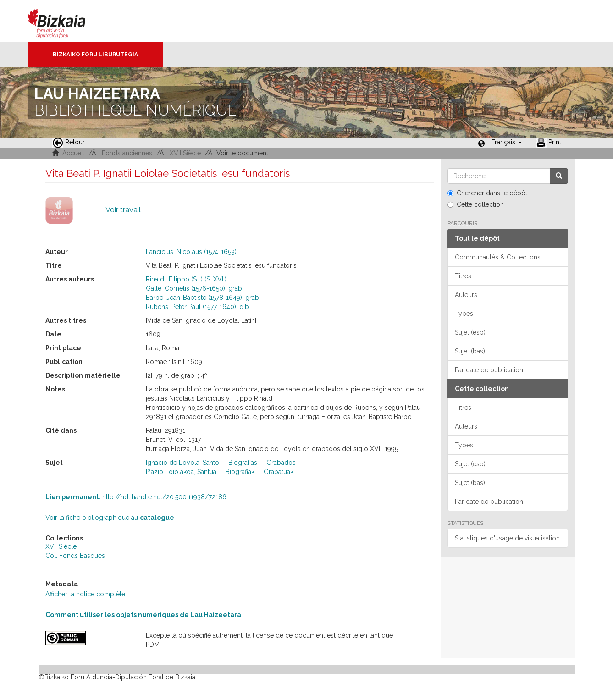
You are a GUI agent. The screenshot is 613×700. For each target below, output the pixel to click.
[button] (507, 142)
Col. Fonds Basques (75, 556)
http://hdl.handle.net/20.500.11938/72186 (136, 497)
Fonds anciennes (127, 153)
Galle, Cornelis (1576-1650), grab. (195, 288)
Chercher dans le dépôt (487, 193)
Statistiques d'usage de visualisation (507, 538)
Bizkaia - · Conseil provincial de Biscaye (66, 21)
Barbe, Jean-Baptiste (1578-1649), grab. (203, 298)
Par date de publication (489, 370)
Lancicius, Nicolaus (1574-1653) (191, 252)
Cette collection (476, 204)
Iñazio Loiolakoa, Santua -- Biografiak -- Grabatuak (220, 472)
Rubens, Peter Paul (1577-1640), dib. (198, 307)
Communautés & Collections (498, 257)
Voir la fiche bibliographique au (110, 518)
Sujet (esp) (470, 332)
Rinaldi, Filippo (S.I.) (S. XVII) (186, 279)
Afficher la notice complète (85, 594)
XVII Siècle (185, 153)
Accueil (73, 153)
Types (464, 314)
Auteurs (466, 295)
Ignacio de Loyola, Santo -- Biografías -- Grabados (221, 463)
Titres (463, 276)
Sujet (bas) (470, 351)
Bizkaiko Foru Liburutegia (95, 55)
